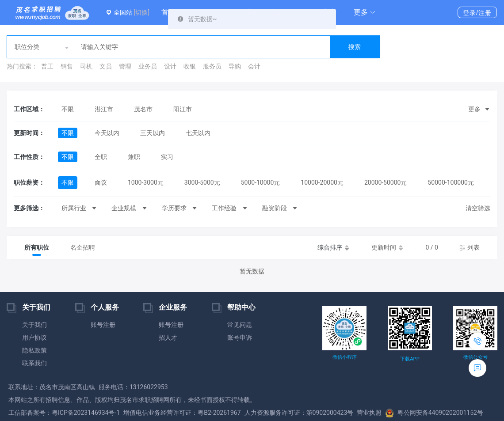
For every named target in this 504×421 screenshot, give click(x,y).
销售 (67, 66)
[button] (365, 12)
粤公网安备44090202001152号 (434, 413)
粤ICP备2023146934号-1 (86, 413)
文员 (106, 66)
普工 (47, 66)
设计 (170, 66)
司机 (86, 66)
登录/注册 (477, 13)
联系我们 (34, 363)
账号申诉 (240, 338)
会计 (254, 66)
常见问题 (240, 325)
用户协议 (34, 338)
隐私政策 (34, 350)
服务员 (212, 66)
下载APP (410, 359)
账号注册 (103, 325)
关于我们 (34, 325)
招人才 (168, 338)
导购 (235, 66)
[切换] (141, 12)
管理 (125, 66)
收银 (190, 66)
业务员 (148, 66)
